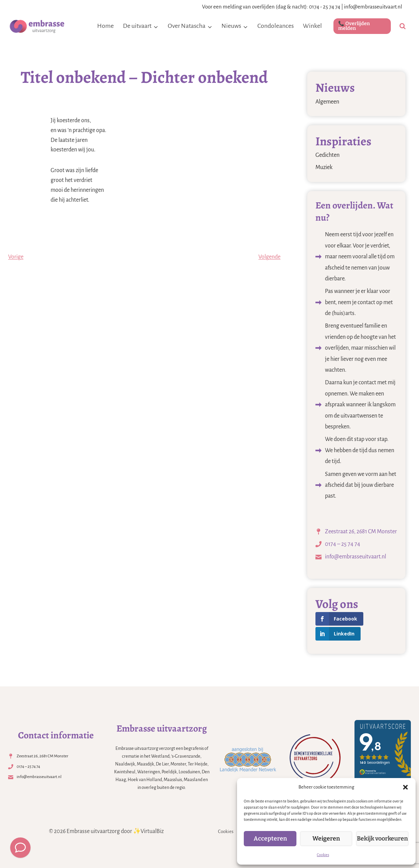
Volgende (269, 257)
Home (105, 26)
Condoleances (276, 26)
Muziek (324, 167)
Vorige (16, 257)
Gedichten (327, 155)
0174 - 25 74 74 (325, 7)
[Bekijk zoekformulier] (403, 26)
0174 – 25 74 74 (343, 544)
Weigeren (326, 839)
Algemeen (327, 102)
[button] (405, 787)
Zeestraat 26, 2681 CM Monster (361, 532)
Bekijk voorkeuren (382, 839)
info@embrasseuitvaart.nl (373, 7)
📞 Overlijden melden (354, 26)
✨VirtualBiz (148, 831)
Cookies (323, 855)
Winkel (312, 26)
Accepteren (270, 839)
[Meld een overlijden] (20, 848)
